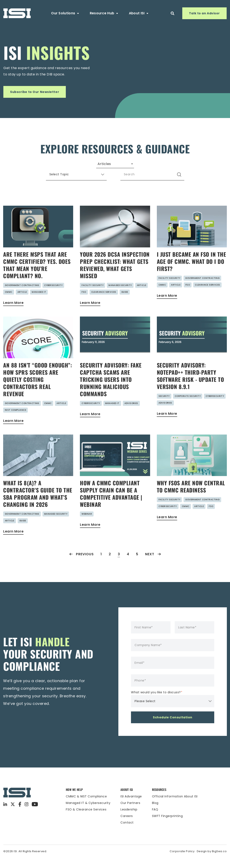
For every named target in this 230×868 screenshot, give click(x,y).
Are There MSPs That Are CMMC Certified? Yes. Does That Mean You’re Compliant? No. (37, 275)
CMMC (9, 302)
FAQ (155, 820)
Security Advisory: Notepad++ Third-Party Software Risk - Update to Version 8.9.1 (190, 386)
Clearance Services (104, 302)
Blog (155, 813)
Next (153, 564)
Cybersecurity (53, 295)
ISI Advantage (131, 806)
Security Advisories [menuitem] (141, 166)
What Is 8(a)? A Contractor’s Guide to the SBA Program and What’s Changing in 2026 (38, 504)
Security (164, 406)
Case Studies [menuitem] (184, 166)
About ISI (139, 13)
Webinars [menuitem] (101, 166)
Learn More (13, 313)
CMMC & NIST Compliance (86, 806)
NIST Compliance (15, 420)
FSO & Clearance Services (86, 820)
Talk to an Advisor (204, 13)
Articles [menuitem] (42, 166)
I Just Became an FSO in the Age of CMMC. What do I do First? (192, 272)
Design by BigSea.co (212, 861)
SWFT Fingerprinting (167, 826)
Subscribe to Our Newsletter (35, 92)
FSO (84, 302)
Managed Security (120, 295)
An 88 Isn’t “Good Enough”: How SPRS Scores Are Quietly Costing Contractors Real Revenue (38, 390)
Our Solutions (65, 13)
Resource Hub (104, 13)
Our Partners (130, 813)
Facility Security (93, 295)
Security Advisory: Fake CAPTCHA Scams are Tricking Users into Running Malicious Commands (111, 390)
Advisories (131, 413)
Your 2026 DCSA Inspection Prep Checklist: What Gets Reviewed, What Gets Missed (115, 275)
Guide (125, 302)
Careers (127, 826)
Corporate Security (188, 406)
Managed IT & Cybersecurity (88, 813)
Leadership (129, 820)
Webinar (87, 524)
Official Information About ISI (175, 806)
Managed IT (39, 302)
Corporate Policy (182, 861)
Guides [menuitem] (70, 166)
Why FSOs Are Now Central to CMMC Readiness (191, 497)
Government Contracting (22, 295)
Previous (82, 564)
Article (22, 302)
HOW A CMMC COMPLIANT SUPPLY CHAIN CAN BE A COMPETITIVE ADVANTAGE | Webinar (111, 504)
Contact (127, 833)
